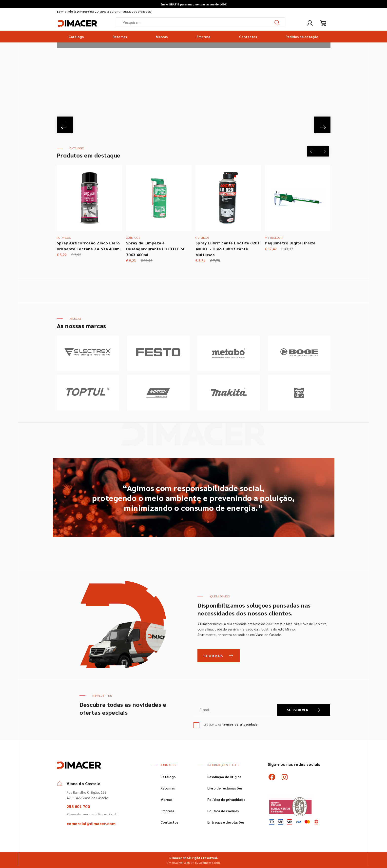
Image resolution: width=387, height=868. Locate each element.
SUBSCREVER (304, 710)
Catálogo (76, 37)
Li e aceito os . (231, 724)
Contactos (248, 37)
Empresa (203, 37)
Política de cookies (223, 811)
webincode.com (210, 863)
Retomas (120, 37)
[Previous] (66, 124)
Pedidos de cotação (302, 37)
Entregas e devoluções (226, 822)
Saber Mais (213, 656)
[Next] (322, 124)
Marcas (162, 37)
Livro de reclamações (225, 788)
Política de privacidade (226, 799)
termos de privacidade (240, 724)
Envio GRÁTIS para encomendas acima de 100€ (193, 4)
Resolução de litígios (224, 777)
